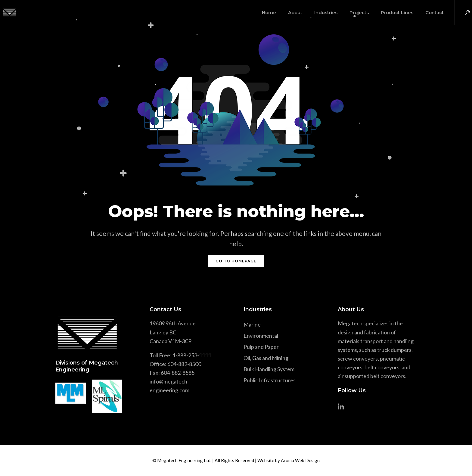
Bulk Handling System (269, 369)
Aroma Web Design (300, 460)
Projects (352, 13)
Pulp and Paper (261, 347)
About (288, 13)
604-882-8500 (184, 364)
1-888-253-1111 (192, 355)
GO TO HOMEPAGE (236, 261)
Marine (252, 324)
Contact (428, 13)
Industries (319, 13)
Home (262, 13)
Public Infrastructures (270, 380)
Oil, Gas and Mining (266, 358)
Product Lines (390, 13)
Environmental (261, 336)
